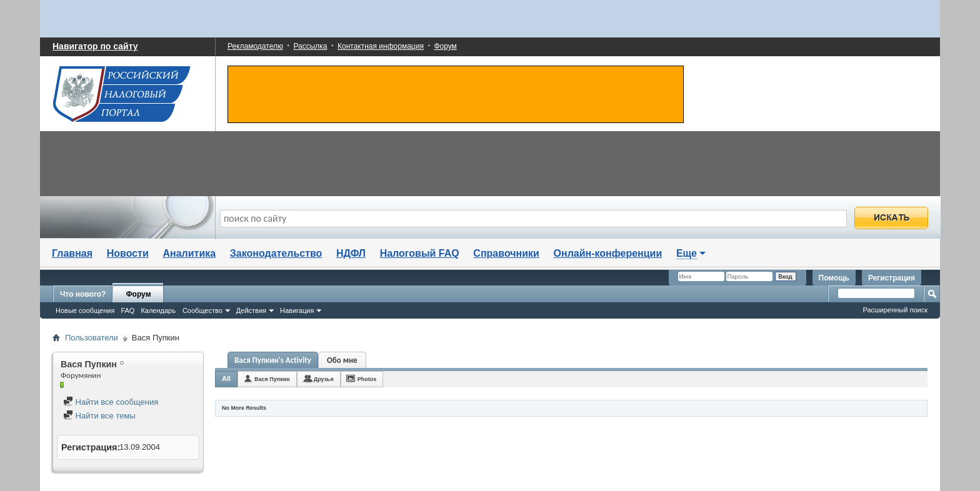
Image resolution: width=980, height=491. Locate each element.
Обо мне (342, 360)
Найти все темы (99, 416)
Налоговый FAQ (420, 253)
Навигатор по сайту (95, 46)
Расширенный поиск (895, 310)
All (226, 379)
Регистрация (892, 278)
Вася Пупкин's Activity (273, 360)
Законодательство (276, 253)
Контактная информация (381, 46)
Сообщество (202, 310)
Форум (445, 46)
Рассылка (310, 46)
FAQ (127, 310)
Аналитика (189, 253)
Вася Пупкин (272, 379)
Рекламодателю (255, 46)
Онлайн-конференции (608, 253)
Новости (128, 253)
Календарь (158, 310)
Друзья (324, 379)
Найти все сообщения (111, 402)
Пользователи (92, 338)
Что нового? (83, 294)
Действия (251, 310)
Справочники (506, 253)
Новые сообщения (85, 310)
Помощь (834, 278)
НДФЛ (351, 253)
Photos (367, 379)
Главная (72, 253)
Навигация (297, 310)
